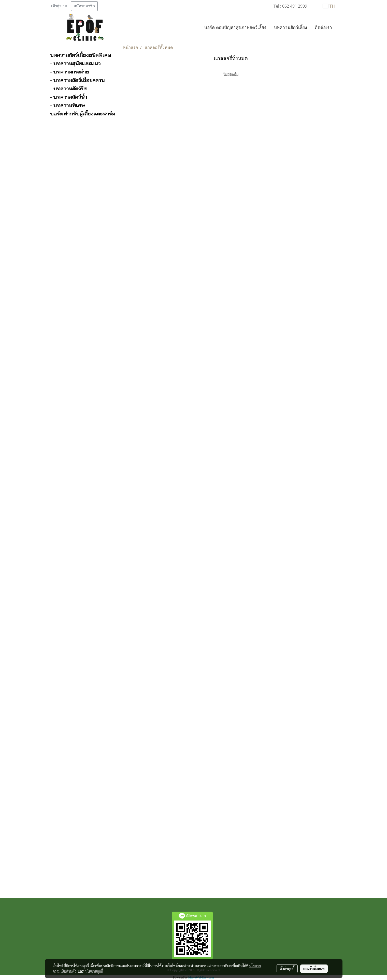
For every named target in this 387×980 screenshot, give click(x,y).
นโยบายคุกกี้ (94, 971)
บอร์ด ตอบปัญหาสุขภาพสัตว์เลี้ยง (235, 28)
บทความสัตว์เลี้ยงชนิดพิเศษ (81, 55)
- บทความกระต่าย (69, 72)
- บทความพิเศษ (67, 105)
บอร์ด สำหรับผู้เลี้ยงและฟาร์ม (82, 114)
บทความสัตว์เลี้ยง (290, 28)
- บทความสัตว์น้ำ (68, 97)
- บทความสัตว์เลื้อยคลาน (77, 80)
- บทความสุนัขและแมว (75, 63)
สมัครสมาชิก (84, 6)
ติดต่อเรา (323, 28)
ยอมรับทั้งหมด (314, 969)
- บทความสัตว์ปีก (69, 89)
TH (329, 6)
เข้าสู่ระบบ (60, 6)
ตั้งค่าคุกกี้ (287, 969)
